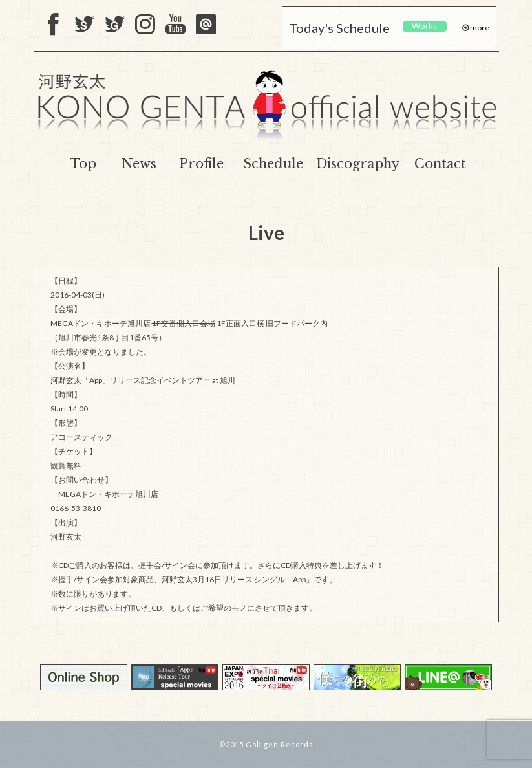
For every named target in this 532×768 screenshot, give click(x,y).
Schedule (273, 164)
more (479, 27)
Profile (201, 164)
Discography (358, 164)
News (139, 164)
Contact (440, 164)
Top (83, 164)
